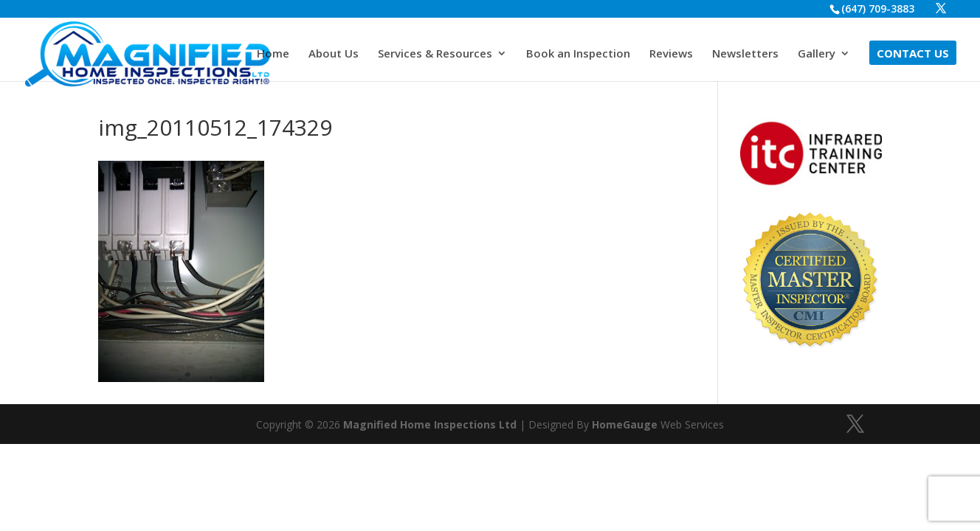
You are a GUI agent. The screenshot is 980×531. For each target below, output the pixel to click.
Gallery (817, 54)
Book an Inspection (578, 54)
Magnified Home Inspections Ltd (430, 424)
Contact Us (913, 54)
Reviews (671, 54)
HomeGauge (625, 424)
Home (273, 54)
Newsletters (745, 54)
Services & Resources (435, 54)
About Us (334, 54)
